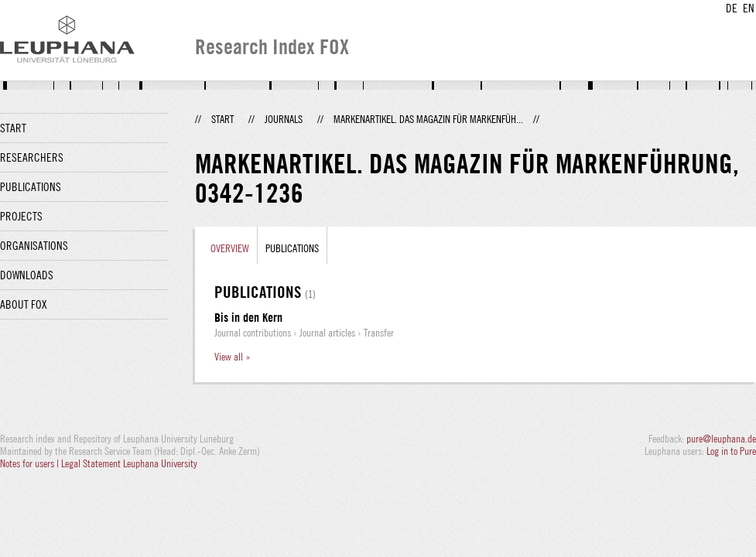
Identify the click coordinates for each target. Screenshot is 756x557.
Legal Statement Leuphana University (129, 463)
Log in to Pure (731, 451)
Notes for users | (31, 463)
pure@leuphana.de (721, 439)
